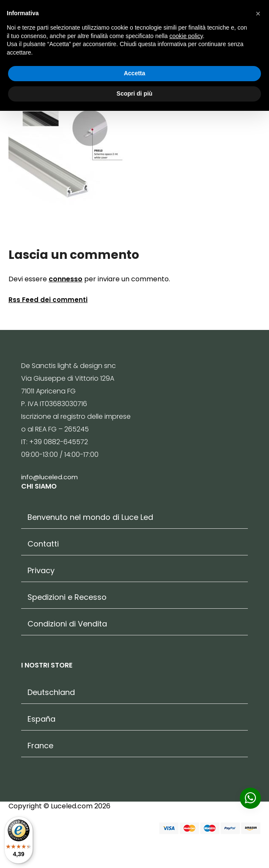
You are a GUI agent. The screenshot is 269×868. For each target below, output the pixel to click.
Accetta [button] (135, 73)
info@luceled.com (49, 477)
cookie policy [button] (186, 36)
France (40, 746)
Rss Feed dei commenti (48, 300)
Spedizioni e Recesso (67, 597)
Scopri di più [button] (135, 93)
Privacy (41, 571)
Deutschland (51, 692)
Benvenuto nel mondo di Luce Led (90, 517)
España (41, 719)
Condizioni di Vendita (67, 624)
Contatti (43, 544)
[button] (258, 14)
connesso (66, 279)
